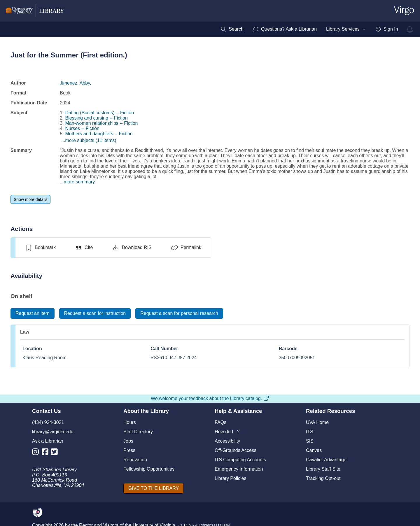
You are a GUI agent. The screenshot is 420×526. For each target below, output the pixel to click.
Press (129, 450)
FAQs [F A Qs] (220, 422)
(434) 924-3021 (48, 422)
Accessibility (227, 441)
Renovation (135, 460)
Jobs (128, 441)
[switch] (40, 248)
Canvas (314, 450)
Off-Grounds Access (236, 450)
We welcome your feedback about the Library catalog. (210, 398)
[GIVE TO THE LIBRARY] (154, 488)
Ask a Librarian (48, 441)
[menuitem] (232, 29)
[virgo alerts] (410, 29)
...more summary (77, 182)
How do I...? (227, 432)
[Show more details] (30, 199)
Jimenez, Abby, (75, 83)
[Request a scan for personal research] (179, 313)
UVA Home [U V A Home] (317, 422)
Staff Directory (138, 432)
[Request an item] (33, 313)
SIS (310, 441)
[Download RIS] (132, 248)
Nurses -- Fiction (82, 128)
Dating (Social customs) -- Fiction (100, 113)
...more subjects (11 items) (89, 140)
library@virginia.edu (53, 432)
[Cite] (84, 248)
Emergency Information (239, 469)
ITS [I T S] (310, 432)
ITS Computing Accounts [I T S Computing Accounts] (240, 460)
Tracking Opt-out (323, 478)
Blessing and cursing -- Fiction (97, 118)
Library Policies (230, 478)
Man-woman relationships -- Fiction (102, 123)
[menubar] (309, 29)
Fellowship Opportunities (149, 469)
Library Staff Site (323, 469)
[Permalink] (186, 248)
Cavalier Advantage (326, 460)
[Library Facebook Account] (47, 453)
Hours (130, 422)
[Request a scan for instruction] (95, 313)
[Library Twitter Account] (56, 453)
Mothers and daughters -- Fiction (99, 134)
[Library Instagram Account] (37, 453)
